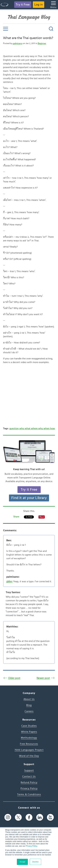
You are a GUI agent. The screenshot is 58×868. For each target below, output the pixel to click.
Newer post (43, 678)
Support (29, 770)
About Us (29, 699)
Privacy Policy (31, 846)
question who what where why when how (32, 428)
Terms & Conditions (29, 794)
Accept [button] (22, 862)
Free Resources (29, 744)
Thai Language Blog (29, 17)
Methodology (29, 738)
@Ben (9, 581)
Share (16, 517)
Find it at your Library (29, 498)
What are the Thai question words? (28, 38)
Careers (29, 711)
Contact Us (29, 776)
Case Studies (29, 726)
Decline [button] (35, 862)
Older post (14, 678)
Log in (39, 5)
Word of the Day (29, 756)
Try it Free (23, 5)
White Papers (29, 732)
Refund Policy (29, 782)
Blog (29, 705)
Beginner (42, 43)
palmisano (18, 43)
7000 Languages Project (29, 750)
